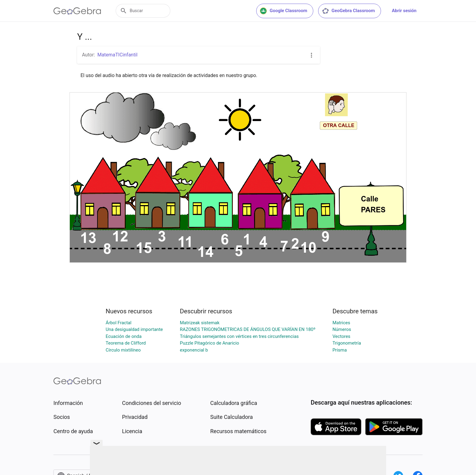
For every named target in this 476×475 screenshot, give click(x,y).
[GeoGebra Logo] (77, 11)
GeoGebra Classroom (348, 11)
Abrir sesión (404, 11)
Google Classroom (284, 11)
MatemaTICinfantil (117, 55)
